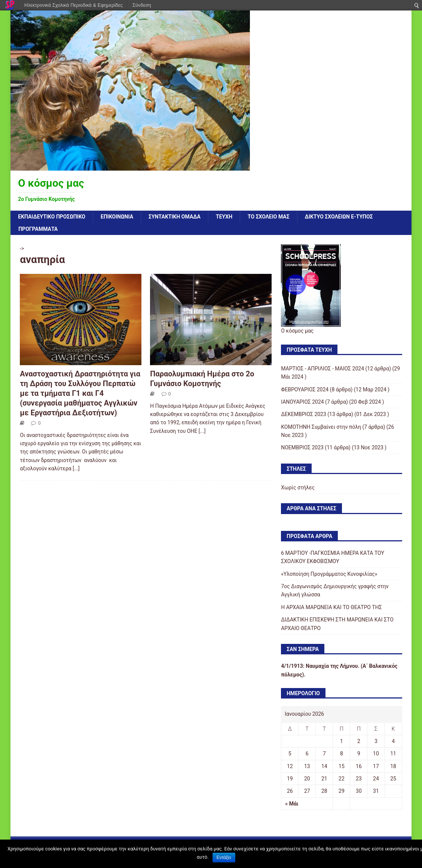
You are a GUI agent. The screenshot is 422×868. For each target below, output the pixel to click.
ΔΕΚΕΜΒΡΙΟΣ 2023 (304, 414)
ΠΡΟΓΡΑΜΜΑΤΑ (38, 229)
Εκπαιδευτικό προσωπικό (52, 217)
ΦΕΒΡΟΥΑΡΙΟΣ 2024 (305, 389)
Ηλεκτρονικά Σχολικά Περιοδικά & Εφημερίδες (74, 5)
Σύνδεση (142, 5)
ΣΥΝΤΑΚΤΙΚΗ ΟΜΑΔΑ (175, 217)
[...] (76, 468)
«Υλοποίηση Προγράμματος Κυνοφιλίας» (329, 574)
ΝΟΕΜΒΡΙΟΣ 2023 (302, 447)
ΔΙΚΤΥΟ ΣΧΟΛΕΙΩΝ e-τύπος (339, 217)
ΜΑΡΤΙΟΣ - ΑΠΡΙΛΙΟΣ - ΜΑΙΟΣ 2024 (322, 369)
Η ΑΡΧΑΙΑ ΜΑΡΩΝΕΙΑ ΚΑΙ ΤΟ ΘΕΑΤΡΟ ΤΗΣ (331, 607)
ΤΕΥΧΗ (224, 217)
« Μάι (292, 804)
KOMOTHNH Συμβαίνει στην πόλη (321, 427)
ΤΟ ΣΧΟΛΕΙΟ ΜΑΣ (269, 217)
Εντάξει (224, 858)
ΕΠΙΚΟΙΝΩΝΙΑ (117, 217)
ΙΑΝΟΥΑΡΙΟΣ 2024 (302, 402)
